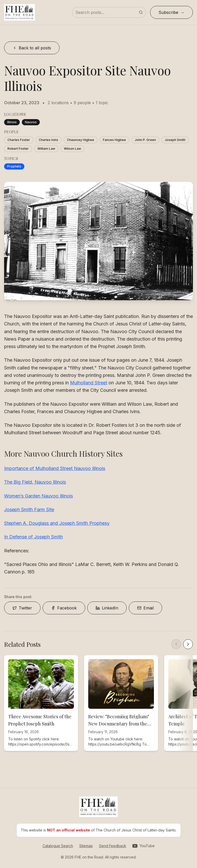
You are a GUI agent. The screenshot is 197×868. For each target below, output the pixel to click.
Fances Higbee (114, 140)
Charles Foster (19, 140)
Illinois (12, 122)
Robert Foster (18, 149)
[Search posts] (109, 12)
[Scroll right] (188, 644)
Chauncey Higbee (81, 140)
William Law (46, 149)
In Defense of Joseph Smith (33, 537)
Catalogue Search (58, 846)
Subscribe (168, 12)
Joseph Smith (175, 140)
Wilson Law (72, 149)
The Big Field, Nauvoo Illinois (35, 482)
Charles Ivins (48, 140)
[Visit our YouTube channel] (144, 846)
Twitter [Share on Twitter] (22, 608)
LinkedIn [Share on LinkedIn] (107, 608)
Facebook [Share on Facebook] (64, 608)
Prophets (14, 166)
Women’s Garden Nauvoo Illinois (38, 496)
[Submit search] (141, 12)
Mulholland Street (89, 383)
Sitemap (86, 846)
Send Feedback (113, 846)
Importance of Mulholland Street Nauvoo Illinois (55, 468)
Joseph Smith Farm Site (29, 510)
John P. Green (145, 140)
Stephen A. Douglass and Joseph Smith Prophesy (57, 523)
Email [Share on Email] (145, 608)
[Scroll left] (176, 644)
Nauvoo (31, 122)
